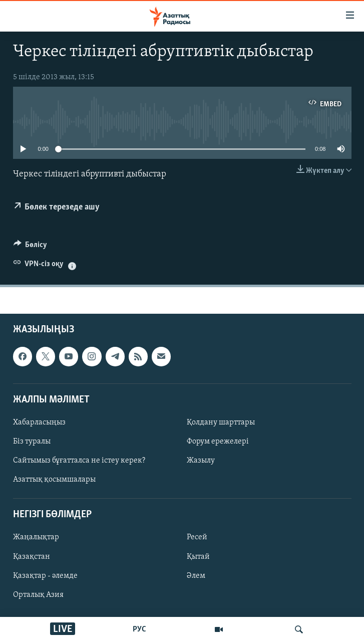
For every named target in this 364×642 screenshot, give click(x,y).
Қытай (198, 557)
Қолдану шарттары (221, 422)
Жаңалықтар (36, 538)
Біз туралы (32, 442)
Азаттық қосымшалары (54, 480)
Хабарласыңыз (39, 422)
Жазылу (201, 461)
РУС (139, 629)
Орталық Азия (38, 595)
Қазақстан (32, 557)
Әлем (196, 576)
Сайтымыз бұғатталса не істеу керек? (79, 461)
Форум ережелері (218, 442)
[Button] (31, 247)
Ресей (197, 538)
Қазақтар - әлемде (45, 576)
